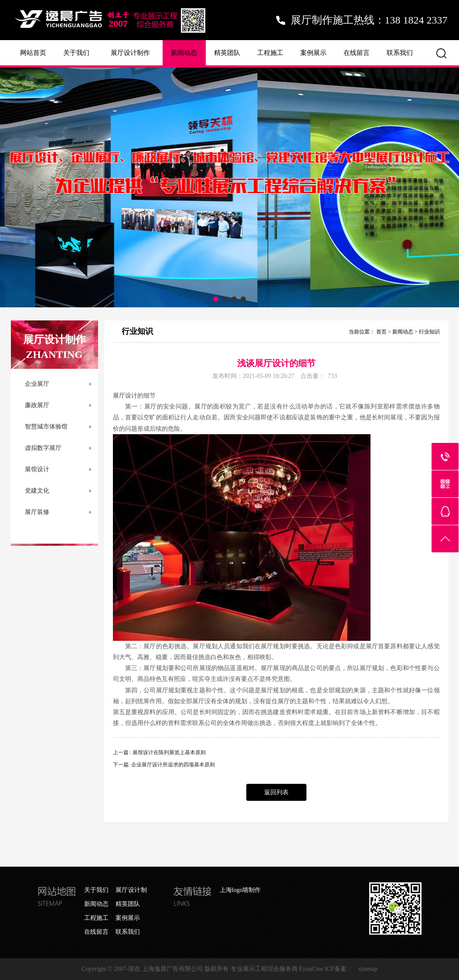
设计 (131, 396)
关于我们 (76, 53)
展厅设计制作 (130, 53)
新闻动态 (184, 53)
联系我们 (400, 53)
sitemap (368, 969)
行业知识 (429, 332)
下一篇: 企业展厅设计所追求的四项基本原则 (164, 765)
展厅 (119, 396)
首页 (381, 332)
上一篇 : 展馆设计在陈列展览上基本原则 (159, 752)
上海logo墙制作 (240, 890)
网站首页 (33, 53)
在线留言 (357, 53)
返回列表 (276, 792)
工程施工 (270, 53)
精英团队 (227, 53)
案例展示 (313, 53)
